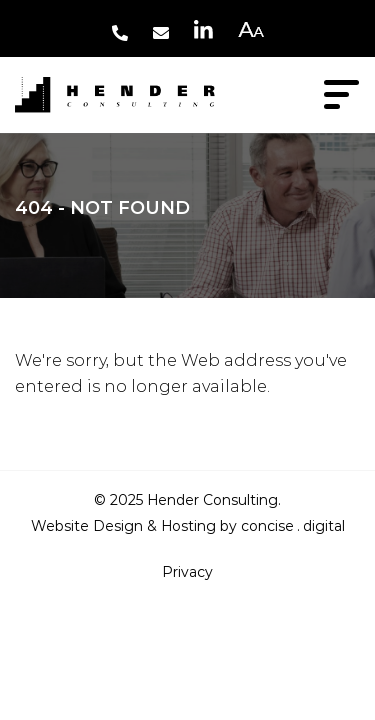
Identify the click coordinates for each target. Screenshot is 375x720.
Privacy (187, 572)
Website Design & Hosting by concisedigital (188, 526)
